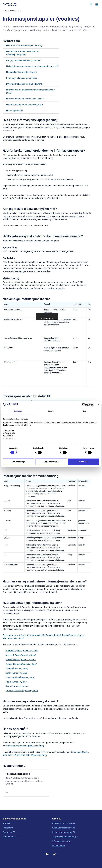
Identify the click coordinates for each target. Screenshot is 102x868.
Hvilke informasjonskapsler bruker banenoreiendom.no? (32, 66)
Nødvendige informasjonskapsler (22, 72)
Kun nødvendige (19, 462)
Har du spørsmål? (15, 111)
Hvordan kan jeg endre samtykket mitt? (25, 105)
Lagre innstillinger (51, 462)
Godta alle (83, 462)
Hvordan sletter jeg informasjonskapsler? (25, 99)
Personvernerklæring (18, 774)
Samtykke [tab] (18, 411)
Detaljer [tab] (51, 411)
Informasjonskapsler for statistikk (22, 78)
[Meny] (97, 4)
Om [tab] (84, 411)
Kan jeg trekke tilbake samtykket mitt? (24, 60)
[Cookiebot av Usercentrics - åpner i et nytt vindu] (84, 405)
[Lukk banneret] (98, 405)
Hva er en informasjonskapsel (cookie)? (25, 45)
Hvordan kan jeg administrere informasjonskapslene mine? (30, 91)
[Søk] (91, 4)
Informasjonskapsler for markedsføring (24, 84)
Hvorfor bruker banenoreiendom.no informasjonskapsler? (23, 53)
